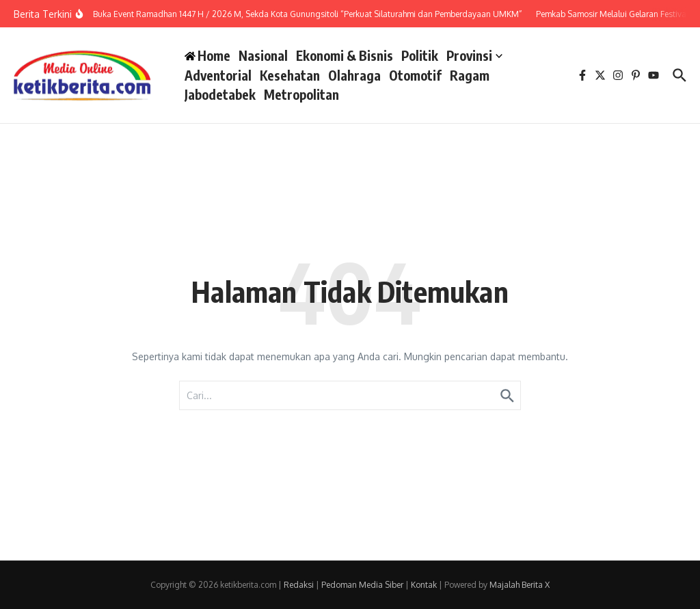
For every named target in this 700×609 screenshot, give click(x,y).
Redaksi (299, 585)
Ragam (470, 75)
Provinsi (474, 55)
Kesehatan (290, 75)
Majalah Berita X (520, 585)
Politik (420, 55)
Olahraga (354, 75)
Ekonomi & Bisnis (345, 55)
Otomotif (415, 75)
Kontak (424, 585)
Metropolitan (301, 94)
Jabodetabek (220, 94)
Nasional (263, 55)
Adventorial (218, 75)
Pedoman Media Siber (362, 585)
